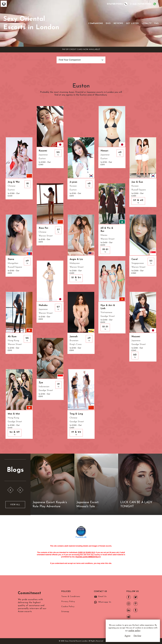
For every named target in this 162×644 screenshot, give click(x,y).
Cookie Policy (68, 607)
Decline (137, 636)
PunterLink (81, 537)
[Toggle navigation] (84, 23)
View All (15, 505)
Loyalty (147, 24)
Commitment (31, 593)
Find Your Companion (70, 60)
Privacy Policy (68, 602)
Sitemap (65, 612)
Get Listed (132, 24)
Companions (96, 24)
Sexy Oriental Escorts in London (31, 23)
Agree (127, 636)
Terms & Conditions (71, 597)
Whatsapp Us (105, 602)
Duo (108, 24)
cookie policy (134, 631)
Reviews (118, 24)
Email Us (102, 597)
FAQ (157, 24)
